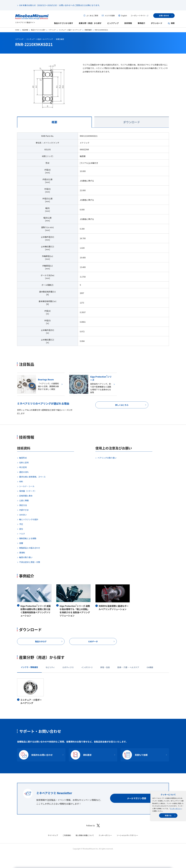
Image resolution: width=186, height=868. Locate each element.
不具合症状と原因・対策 (30, 562)
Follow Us (93, 826)
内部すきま (24, 510)
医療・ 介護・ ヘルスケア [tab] (128, 667)
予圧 (21, 524)
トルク (22, 534)
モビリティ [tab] (50, 667)
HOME (17, 30)
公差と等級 (24, 500)
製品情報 (25, 30)
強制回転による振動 (28, 538)
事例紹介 (141, 23)
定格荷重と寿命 (26, 496)
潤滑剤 (22, 553)
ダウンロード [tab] (132, 122)
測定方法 (23, 505)
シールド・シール (27, 486)
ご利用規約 (67, 835)
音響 (21, 543)
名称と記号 (24, 462)
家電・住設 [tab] (105, 667)
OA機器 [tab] (150, 667)
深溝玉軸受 (88, 30)
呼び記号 (23, 467)
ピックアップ (113, 23)
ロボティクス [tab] (68, 667)
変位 (21, 529)
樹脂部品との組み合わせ (30, 548)
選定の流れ (24, 472)
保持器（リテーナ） (28, 491)
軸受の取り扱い (26, 557)
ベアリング (52, 30)
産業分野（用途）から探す (90, 23)
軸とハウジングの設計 (29, 519)
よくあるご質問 (92, 16)
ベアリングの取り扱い (107, 458)
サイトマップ (53, 835)
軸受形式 (23, 458)
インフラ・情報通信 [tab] (29, 667)
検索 (173, 23)
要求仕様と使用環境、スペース (32, 477)
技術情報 (128, 23)
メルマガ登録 (110, 16)
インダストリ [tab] (87, 667)
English (124, 16)
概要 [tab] (54, 122)
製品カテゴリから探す (64, 23)
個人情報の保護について (85, 835)
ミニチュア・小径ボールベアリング (70, 30)
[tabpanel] (93, 241)
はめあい (23, 515)
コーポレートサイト (140, 16)
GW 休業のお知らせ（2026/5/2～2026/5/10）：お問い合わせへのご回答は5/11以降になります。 (60, 5)
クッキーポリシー (176, 808)
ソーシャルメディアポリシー (127, 835)
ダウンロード (157, 23)
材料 (21, 481)
